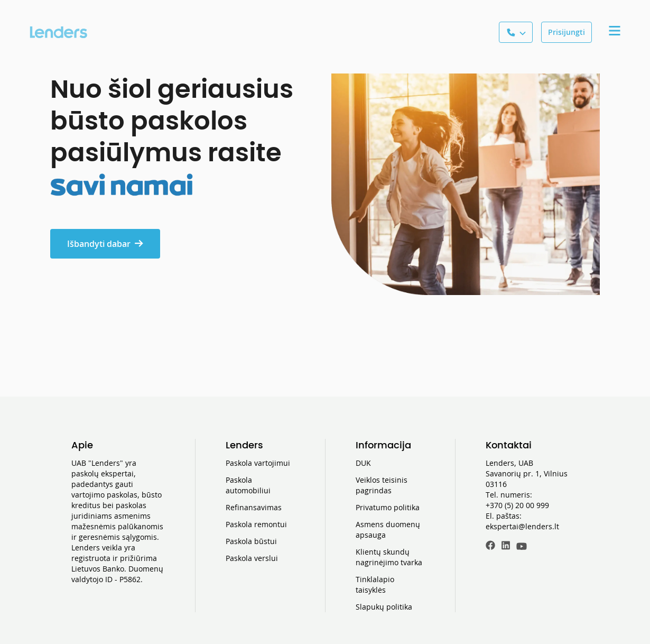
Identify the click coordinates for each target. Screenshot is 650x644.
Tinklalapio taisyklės (375, 585)
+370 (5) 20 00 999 (517, 505)
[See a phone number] (516, 32)
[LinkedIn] (506, 547)
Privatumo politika (388, 507)
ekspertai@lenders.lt (522, 526)
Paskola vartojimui (258, 463)
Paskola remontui (256, 524)
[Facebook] (490, 547)
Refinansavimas (254, 507)
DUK (363, 463)
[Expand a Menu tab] (615, 32)
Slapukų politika (384, 607)
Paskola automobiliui (248, 485)
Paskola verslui (252, 558)
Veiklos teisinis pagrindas (382, 485)
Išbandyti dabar (105, 244)
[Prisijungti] (567, 32)
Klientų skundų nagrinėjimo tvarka (389, 557)
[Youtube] (522, 547)
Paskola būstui (251, 541)
